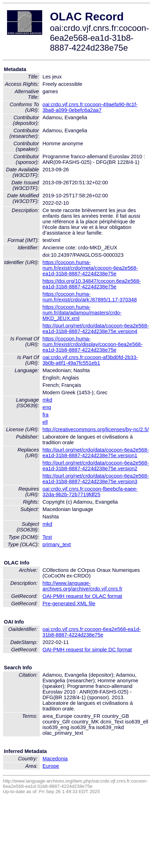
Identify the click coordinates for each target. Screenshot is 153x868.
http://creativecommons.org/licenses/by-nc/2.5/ (96, 429)
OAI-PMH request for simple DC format (87, 650)
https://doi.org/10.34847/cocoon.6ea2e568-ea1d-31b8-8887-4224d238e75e (92, 284)
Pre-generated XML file (69, 604)
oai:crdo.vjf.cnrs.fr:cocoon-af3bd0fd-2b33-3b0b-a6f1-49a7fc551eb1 (90, 360)
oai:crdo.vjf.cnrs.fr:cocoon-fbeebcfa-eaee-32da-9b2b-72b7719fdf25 (90, 492)
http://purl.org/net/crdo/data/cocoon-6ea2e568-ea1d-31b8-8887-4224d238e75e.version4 (96, 328)
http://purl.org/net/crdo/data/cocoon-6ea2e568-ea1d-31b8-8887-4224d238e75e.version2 (96, 466)
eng (47, 407)
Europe (51, 766)
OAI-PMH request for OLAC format (82, 596)
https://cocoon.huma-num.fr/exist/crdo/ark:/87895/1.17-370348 (90, 297)
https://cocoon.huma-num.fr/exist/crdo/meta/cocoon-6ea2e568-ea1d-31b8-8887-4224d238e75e (90, 268)
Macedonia (55, 759)
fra (46, 415)
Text (47, 537)
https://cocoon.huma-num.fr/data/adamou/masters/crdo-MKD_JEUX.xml (82, 313)
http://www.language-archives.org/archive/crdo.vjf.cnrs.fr (82, 586)
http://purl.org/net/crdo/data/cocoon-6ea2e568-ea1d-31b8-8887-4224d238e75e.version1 (96, 453)
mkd (47, 400)
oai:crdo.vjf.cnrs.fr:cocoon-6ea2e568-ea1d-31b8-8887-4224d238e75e (92, 632)
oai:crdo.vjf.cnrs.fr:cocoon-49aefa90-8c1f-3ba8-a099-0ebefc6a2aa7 (90, 107)
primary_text (57, 544)
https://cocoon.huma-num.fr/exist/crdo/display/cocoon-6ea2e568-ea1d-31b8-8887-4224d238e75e (93, 344)
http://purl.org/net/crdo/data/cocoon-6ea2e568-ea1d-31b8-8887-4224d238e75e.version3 (96, 479)
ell (45, 422)
